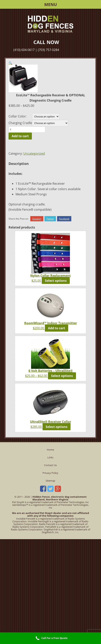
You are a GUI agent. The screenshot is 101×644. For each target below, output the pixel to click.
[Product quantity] (27, 129)
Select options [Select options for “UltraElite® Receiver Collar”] (57, 427)
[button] (10, 63)
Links (50, 457)
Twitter (50, 219)
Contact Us (50, 465)
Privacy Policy (50, 473)
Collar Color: (18, 116)
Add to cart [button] (57, 328)
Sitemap (50, 481)
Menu (51, 4)
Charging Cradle (20, 123)
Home (50, 450)
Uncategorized (34, 153)
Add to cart (20, 136)
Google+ (37, 219)
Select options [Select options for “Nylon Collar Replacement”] (56, 281)
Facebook (64, 219)
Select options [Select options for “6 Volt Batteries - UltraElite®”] (62, 376)
